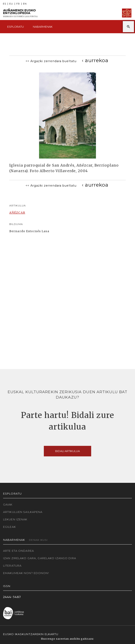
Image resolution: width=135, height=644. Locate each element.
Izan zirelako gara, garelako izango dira (40, 558)
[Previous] (95, 60)
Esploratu (16, 27)
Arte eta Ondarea (19, 551)
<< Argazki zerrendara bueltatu (51, 61)
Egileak (10, 527)
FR (18, 4)
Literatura (12, 566)
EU (11, 4)
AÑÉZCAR (17, 213)
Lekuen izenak (15, 519)
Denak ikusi (38, 540)
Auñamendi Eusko (20, 13)
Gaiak (8, 504)
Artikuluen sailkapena (23, 512)
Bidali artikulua (67, 451)
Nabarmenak (43, 27)
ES (5, 4)
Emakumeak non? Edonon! (26, 573)
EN (25, 4)
